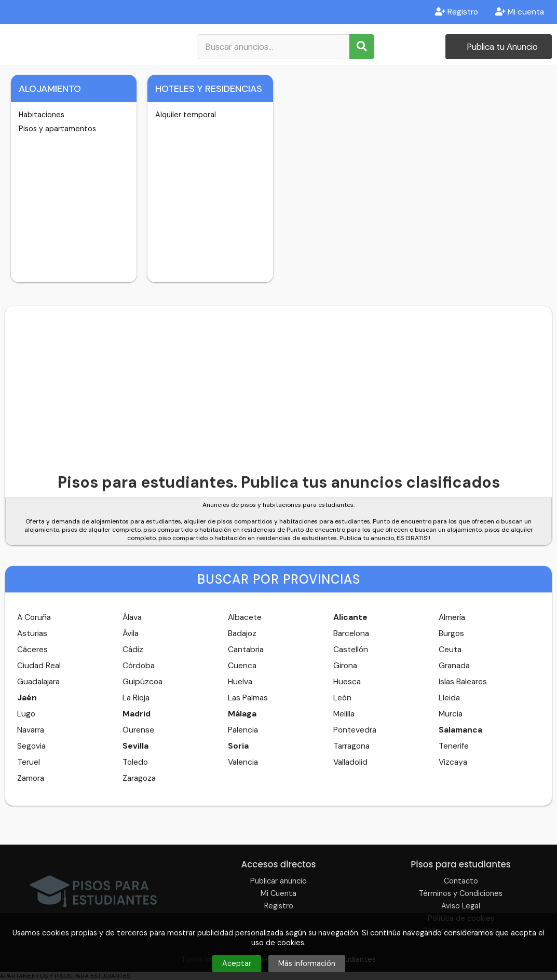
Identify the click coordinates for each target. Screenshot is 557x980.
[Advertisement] (278, 384)
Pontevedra (355, 730)
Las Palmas (248, 698)
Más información (307, 963)
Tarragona (351, 746)
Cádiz (133, 650)
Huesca (347, 682)
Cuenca (242, 666)
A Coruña (34, 617)
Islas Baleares (463, 682)
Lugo (26, 714)
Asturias (32, 633)
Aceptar (237, 963)
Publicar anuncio (278, 881)
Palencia (243, 730)
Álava (132, 617)
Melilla (344, 714)
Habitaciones (42, 115)
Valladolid (350, 762)
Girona (345, 666)
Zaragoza (139, 778)
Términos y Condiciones (461, 893)
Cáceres (32, 650)
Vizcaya (453, 762)
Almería (452, 617)
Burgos (451, 633)
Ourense (138, 730)
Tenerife (454, 746)
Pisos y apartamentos (57, 129)
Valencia (243, 762)
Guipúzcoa (142, 682)
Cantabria (246, 650)
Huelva (240, 682)
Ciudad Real (39, 666)
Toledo (135, 762)
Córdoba (139, 666)
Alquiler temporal (186, 115)
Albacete (245, 617)
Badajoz (242, 633)
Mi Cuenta (278, 893)
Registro (457, 12)
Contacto (461, 881)
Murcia (451, 714)
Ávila (131, 633)
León (342, 698)
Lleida (449, 698)
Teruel (29, 762)
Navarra (31, 730)
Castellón (351, 650)
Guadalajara (38, 682)
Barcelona (351, 633)
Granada (454, 666)
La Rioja (136, 698)
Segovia (31, 746)
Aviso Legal (461, 906)
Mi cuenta (520, 12)
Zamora (31, 778)
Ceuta (450, 650)
